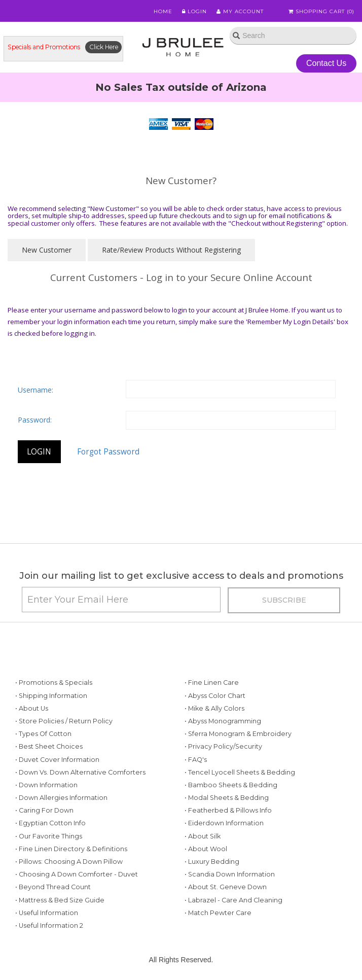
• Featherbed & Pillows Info (228, 810)
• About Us (32, 708)
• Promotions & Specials (54, 682)
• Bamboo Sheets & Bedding (231, 785)
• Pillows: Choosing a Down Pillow (69, 862)
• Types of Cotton (43, 734)
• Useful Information (47, 913)
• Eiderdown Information (224, 823)
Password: (35, 420)
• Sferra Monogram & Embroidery (238, 734)
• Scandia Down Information (230, 874)
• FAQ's (196, 760)
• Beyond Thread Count (53, 887)
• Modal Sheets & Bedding (227, 798)
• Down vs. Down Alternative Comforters (80, 772)
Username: (35, 390)
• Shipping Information (51, 696)
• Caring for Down (44, 810)
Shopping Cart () (321, 11)
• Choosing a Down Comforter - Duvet (77, 874)
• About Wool (206, 849)
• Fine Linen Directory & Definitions (71, 849)
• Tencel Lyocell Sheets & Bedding (240, 772)
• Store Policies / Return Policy (64, 721)
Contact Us (326, 63)
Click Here (104, 47)
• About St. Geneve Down (226, 887)
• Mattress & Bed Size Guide (60, 900)
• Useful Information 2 (49, 925)
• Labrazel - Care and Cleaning (233, 900)
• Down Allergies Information (61, 798)
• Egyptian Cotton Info (50, 823)
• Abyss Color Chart (215, 696)
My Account (240, 11)
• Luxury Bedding (212, 862)
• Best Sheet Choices (49, 746)
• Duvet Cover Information (57, 760)
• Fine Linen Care (212, 682)
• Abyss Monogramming (223, 721)
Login (194, 11)
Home (163, 11)
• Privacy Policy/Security (223, 746)
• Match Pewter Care (218, 913)
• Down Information (46, 785)
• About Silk (203, 836)
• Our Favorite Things (49, 836)
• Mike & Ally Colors (214, 708)
